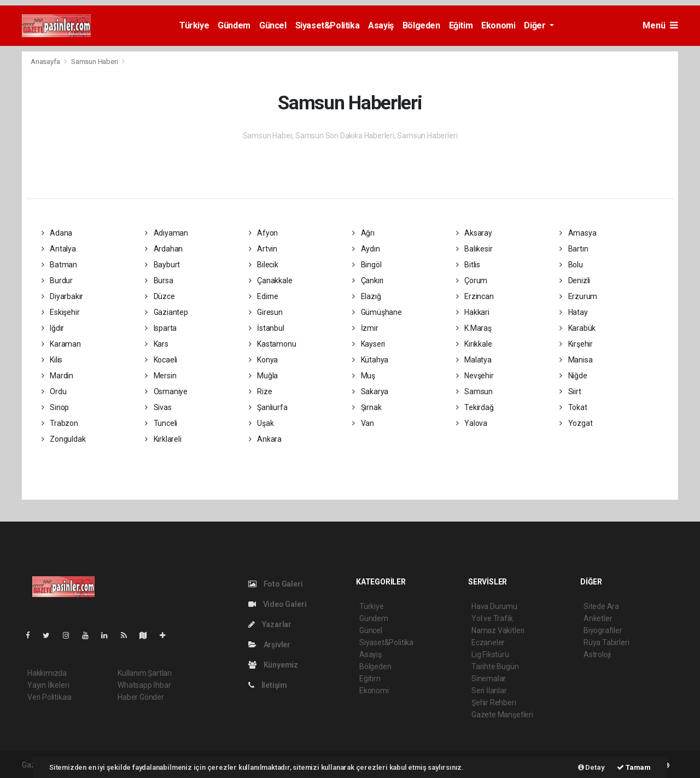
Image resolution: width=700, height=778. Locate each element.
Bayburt (162, 265)
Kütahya (370, 360)
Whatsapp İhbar (144, 685)
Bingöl (367, 265)
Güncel (273, 25)
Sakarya (370, 391)
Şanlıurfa (268, 407)
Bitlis (468, 265)
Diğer (536, 25)
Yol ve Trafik (492, 618)
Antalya (59, 249)
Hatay (574, 312)
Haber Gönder (141, 697)
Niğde (573, 376)
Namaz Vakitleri (498, 630)
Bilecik (264, 265)
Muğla (264, 376)
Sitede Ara (601, 606)
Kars (157, 344)
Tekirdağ (475, 407)
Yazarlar (270, 624)
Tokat (573, 407)
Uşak (261, 423)
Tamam (634, 767)
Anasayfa (46, 62)
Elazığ (366, 296)
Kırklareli (163, 439)
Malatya (474, 360)
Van (363, 423)
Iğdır (53, 328)
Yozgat (576, 423)
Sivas (158, 407)
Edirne (264, 296)
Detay (591, 767)
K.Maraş (474, 328)
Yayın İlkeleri (48, 685)
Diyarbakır (63, 296)
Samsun (474, 391)
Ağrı (363, 233)
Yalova (472, 423)
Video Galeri (277, 604)
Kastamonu (273, 344)
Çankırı (368, 280)
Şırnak (367, 407)
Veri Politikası (49, 697)
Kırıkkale (474, 344)
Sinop (56, 407)
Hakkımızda (47, 673)
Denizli (575, 280)
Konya (264, 360)
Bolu (571, 265)
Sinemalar (489, 678)
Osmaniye (166, 391)
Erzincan (475, 296)
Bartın (574, 249)
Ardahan (164, 249)
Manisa (576, 360)
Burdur (57, 280)
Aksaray (474, 233)
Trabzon (60, 423)
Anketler (598, 618)
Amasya (578, 233)
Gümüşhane (377, 312)
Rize (261, 391)
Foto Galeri (276, 584)
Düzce (160, 296)
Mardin (57, 376)
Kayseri (369, 344)
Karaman (61, 344)
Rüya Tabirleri (606, 642)
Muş (364, 376)
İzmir (365, 328)
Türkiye (194, 25)
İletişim (268, 685)
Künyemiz (273, 665)
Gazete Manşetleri (502, 715)
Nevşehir (475, 376)
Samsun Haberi (95, 62)
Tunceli (161, 423)
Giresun (266, 312)
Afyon (264, 233)
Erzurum (578, 296)
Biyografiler (603, 630)
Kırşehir (576, 344)
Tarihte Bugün (495, 666)
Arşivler (269, 645)
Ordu (54, 391)
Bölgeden (421, 25)
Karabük (577, 328)
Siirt (570, 391)
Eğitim (461, 25)
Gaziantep (167, 312)
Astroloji (597, 654)
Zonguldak (64, 439)
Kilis (52, 360)
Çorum (472, 280)
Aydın (366, 249)
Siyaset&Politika (328, 25)
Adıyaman (167, 233)
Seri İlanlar (489, 691)
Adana (57, 233)
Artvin (263, 249)
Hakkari (473, 312)
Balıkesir (474, 249)
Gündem (234, 25)
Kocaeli (161, 360)
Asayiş (381, 25)
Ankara (265, 439)
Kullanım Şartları (145, 673)
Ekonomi (498, 25)
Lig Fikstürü (490, 654)
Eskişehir (61, 312)
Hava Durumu (494, 606)
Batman (59, 265)
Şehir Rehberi (494, 703)
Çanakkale (271, 280)
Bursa (159, 280)
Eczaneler (488, 642)
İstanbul (267, 328)
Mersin (161, 376)
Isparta (161, 328)
